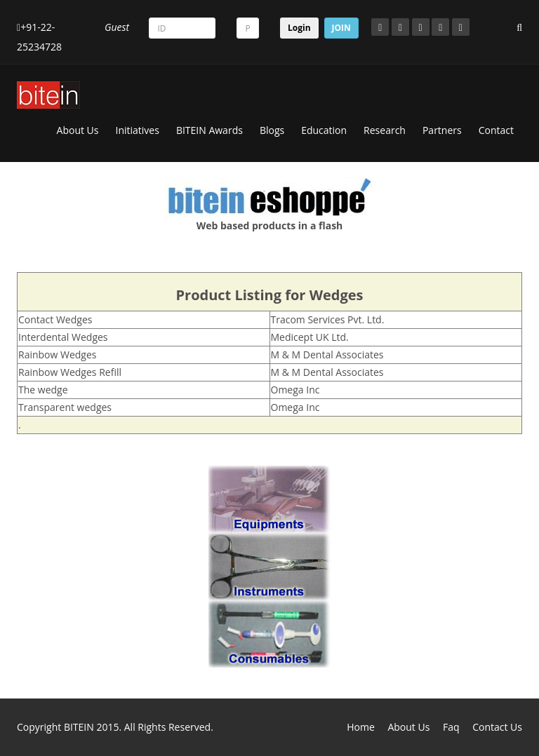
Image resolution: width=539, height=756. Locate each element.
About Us (78, 130)
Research (385, 130)
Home (361, 727)
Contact (496, 130)
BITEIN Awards (209, 130)
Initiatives (138, 130)
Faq (451, 727)
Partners (442, 130)
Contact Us (497, 727)
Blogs (272, 130)
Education (324, 130)
